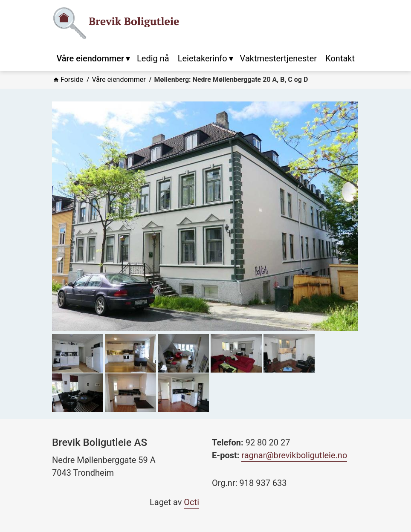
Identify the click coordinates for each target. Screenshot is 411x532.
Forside (72, 80)
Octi (191, 502)
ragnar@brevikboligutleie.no (294, 455)
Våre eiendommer (119, 80)
